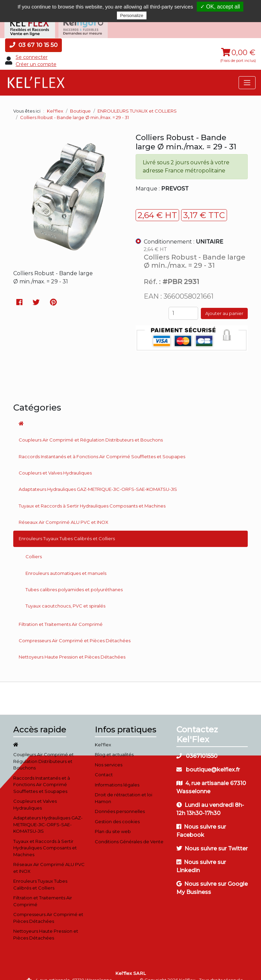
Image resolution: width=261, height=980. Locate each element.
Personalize (132, 15)
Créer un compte (36, 55)
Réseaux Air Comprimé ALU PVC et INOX (64, 513)
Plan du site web (113, 823)
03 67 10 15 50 (33, 36)
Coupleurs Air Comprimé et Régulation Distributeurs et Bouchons (91, 431)
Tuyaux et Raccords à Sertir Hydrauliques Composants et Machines (92, 497)
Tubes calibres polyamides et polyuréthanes (74, 581)
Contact (104, 766)
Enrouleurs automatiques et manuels (66, 564)
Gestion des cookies (117, 813)
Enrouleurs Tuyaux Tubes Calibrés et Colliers (67, 530)
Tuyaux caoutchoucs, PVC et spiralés (65, 597)
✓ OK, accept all (220, 7)
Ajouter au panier (224, 304)
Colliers (34, 548)
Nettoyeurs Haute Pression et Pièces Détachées (72, 648)
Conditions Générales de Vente (129, 833)
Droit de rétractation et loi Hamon (124, 789)
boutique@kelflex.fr (208, 761)
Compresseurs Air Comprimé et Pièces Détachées (75, 632)
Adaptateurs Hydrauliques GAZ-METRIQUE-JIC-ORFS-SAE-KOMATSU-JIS (98, 480)
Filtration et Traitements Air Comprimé (61, 615)
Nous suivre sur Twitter (212, 840)
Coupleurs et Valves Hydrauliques (55, 464)
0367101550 (197, 747)
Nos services (109, 756)
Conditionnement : (184, 233)
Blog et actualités (114, 746)
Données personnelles (120, 802)
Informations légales (117, 776)
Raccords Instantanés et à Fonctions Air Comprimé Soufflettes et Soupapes (102, 448)
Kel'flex (55, 102)
